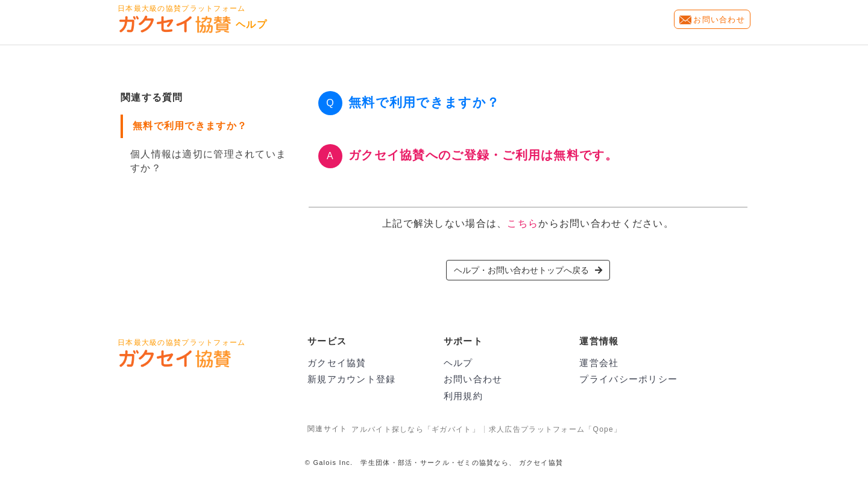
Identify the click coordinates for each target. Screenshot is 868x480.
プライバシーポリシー (628, 379)
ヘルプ (458, 363)
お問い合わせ (719, 20)
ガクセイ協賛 (337, 363)
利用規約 (463, 396)
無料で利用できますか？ (190, 126)
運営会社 (599, 363)
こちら (523, 223)
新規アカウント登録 (352, 379)
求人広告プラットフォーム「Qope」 (555, 429)
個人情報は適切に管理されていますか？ (208, 161)
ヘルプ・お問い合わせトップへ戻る (528, 270)
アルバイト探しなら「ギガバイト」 (415, 429)
